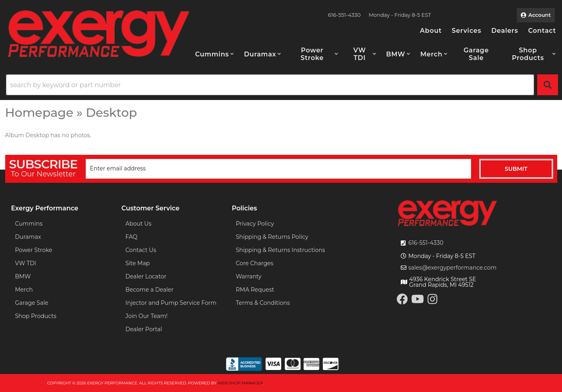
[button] (215, 54)
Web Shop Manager (240, 383)
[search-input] (270, 85)
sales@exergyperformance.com (453, 268)
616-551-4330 (426, 243)
